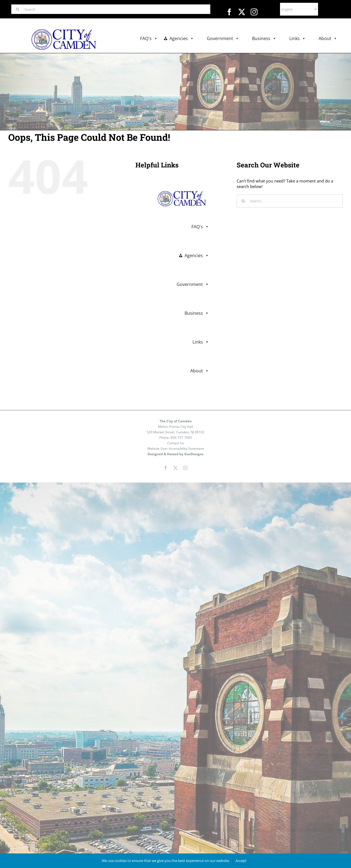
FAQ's (149, 39)
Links (298, 39)
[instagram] (254, 12)
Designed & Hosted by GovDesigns (175, 454)
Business (264, 39)
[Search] (111, 9)
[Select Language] (299, 9)
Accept (241, 861)
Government (223, 39)
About (328, 39)
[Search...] (290, 201)
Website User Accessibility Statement (176, 449)
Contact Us (176, 443)
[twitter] (242, 12)
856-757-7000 (181, 438)
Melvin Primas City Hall (175, 427)
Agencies (182, 39)
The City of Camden (176, 421)
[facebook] (229, 12)
